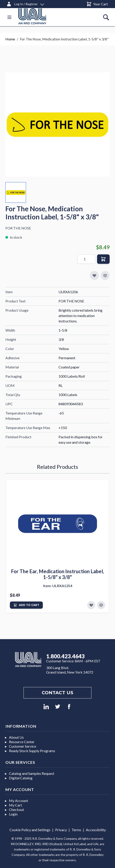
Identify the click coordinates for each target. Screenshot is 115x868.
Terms (76, 830)
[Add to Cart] (26, 605)
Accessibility (96, 830)
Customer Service (23, 746)
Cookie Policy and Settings (30, 830)
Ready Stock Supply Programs (32, 751)
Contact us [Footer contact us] (57, 693)
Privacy (61, 830)
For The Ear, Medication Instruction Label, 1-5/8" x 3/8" (57, 574)
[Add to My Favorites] (94, 275)
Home (10, 39)
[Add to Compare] (105, 275)
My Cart (15, 805)
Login (13, 814)
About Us (16, 737)
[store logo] (38, 16)
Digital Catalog (21, 778)
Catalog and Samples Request (32, 773)
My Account (18, 801)
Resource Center (22, 742)
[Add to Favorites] (91, 605)
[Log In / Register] (25, 3)
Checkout (16, 810)
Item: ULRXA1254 (58, 586)
